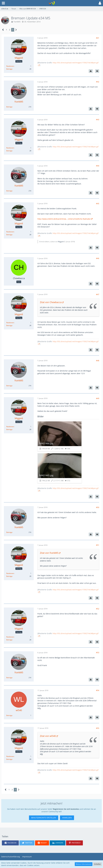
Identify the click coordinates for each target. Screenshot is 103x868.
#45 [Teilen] (98, 204)
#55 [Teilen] (98, 728)
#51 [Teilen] (98, 545)
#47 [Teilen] (98, 294)
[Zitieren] (97, 71)
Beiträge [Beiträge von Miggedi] (9, 69)
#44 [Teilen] (98, 166)
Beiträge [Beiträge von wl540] (9, 715)
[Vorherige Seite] (3, 30)
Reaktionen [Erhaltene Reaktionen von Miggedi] (10, 66)
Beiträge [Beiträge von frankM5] (9, 107)
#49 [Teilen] (98, 398)
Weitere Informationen (84, 864)
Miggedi (61, 242)
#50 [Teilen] (98, 507)
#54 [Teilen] (98, 690)
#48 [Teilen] (98, 361)
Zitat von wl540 (48, 736)
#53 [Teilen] (98, 652)
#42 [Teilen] (98, 82)
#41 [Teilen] (98, 38)
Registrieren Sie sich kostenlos (66, 809)
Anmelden (67, 818)
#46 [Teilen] (98, 258)
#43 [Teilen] (98, 120)
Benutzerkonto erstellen (44, 818)
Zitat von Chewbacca (51, 302)
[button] (3, 3)
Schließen (97, 864)
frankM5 (17, 22)
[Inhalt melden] (91, 71)
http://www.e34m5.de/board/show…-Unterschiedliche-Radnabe (64, 219)
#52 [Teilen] (98, 609)
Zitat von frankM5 (49, 553)
